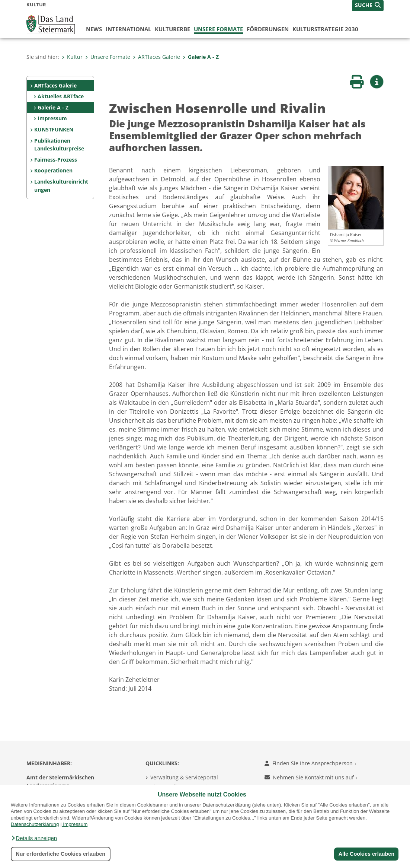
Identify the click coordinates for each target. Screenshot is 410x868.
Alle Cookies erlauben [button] (366, 854)
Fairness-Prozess (56, 160)
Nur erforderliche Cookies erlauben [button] (60, 854)
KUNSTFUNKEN (54, 129)
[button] (34, 838)
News (94, 29)
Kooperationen (53, 170)
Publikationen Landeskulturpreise (59, 145)
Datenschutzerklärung (35, 824)
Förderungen (268, 29)
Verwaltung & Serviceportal (184, 777)
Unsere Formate (218, 29)
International (128, 29)
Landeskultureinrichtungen (61, 186)
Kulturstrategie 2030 (325, 29)
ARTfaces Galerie (156, 57)
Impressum (75, 824)
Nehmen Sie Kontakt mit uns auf (311, 777)
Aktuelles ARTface (61, 96)
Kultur (72, 57)
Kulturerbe (172, 29)
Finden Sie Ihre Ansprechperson (310, 763)
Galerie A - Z (201, 57)
